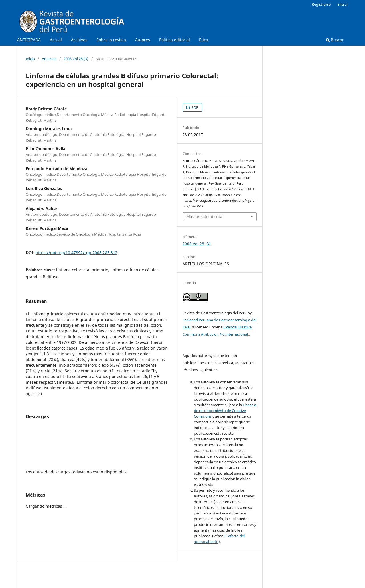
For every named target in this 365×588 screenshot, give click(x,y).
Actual (56, 40)
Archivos (79, 40)
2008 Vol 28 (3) (76, 59)
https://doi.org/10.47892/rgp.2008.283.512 (77, 253)
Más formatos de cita (204, 217)
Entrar (343, 4)
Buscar (335, 40)
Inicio (30, 59)
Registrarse (321, 4)
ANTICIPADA (29, 40)
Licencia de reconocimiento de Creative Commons (225, 411)
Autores (143, 40)
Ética (204, 40)
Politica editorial (175, 40)
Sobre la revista (111, 40)
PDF (194, 107)
